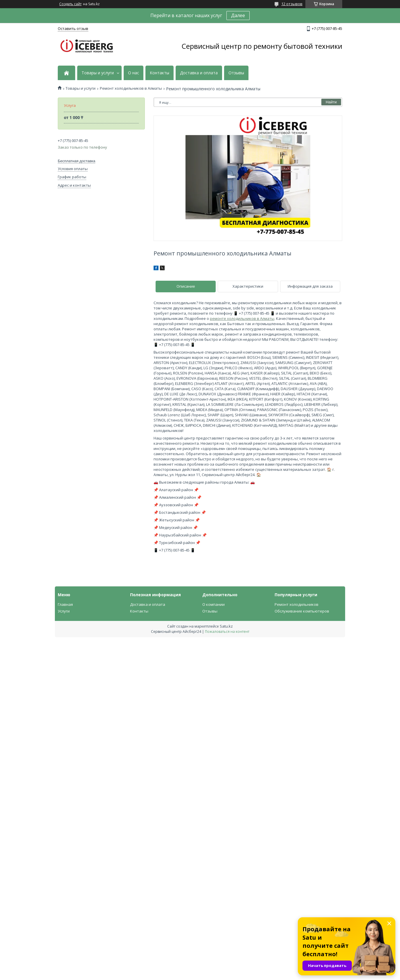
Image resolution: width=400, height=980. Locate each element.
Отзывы (236, 73)
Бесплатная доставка (76, 161)
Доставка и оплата (199, 73)
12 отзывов (292, 4)
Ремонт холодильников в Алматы (131, 88)
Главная (65, 604)
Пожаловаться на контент (227, 632)
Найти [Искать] (331, 102)
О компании (213, 604)
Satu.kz (226, 626)
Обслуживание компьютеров (302, 611)
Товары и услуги (98, 73)
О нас (134, 73)
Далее (238, 15)
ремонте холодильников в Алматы (242, 318)
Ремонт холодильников (297, 604)
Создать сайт (70, 4)
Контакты (160, 73)
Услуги (64, 611)
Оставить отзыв (73, 28)
